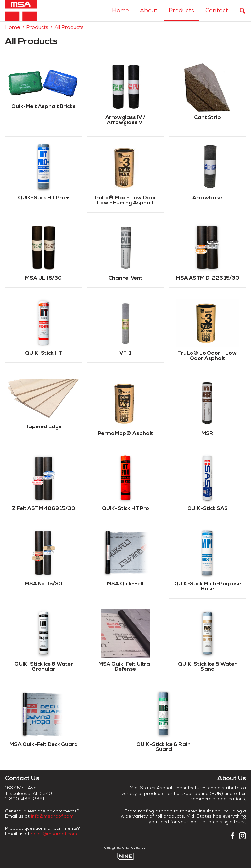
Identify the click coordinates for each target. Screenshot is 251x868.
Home (120, 11)
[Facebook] (233, 838)
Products (181, 11)
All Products (69, 28)
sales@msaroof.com (54, 835)
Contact (217, 11)
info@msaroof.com (52, 817)
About (149, 11)
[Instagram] (243, 838)
